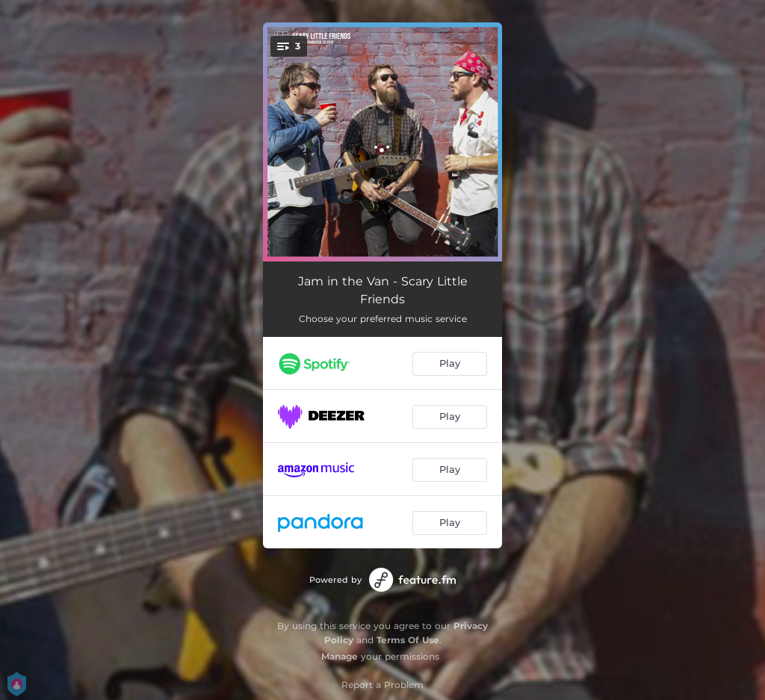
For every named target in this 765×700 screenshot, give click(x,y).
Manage (340, 656)
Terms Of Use (408, 640)
